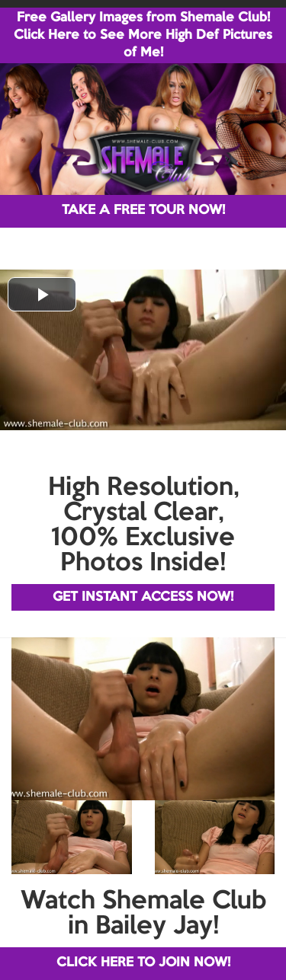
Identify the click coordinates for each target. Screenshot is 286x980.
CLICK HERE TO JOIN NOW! (143, 963)
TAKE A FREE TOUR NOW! (143, 211)
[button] (42, 294)
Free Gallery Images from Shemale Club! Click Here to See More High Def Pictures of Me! (143, 35)
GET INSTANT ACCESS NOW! (143, 597)
